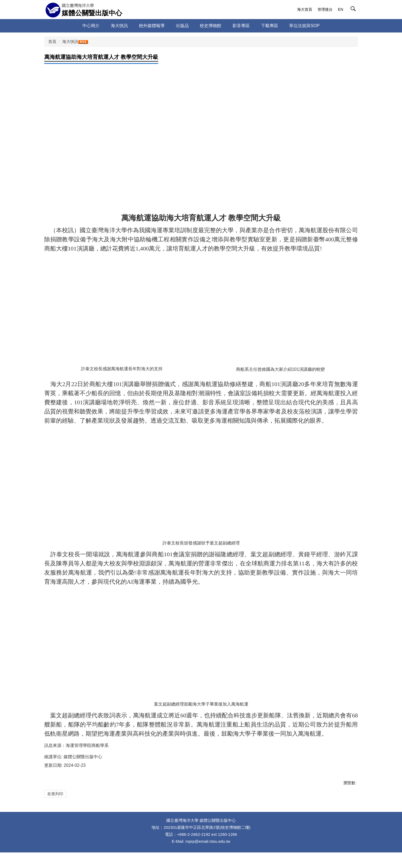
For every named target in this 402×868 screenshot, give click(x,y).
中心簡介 (91, 26)
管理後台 (325, 9)
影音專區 (241, 26)
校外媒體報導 (152, 26)
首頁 (52, 41)
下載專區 (270, 26)
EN (340, 9)
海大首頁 (305, 9)
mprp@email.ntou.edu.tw (208, 857)
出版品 (182, 26)
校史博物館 (211, 26)
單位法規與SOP (304, 26)
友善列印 (55, 794)
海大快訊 (119, 26)
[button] (354, 10)
